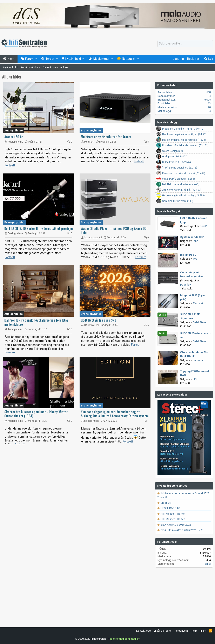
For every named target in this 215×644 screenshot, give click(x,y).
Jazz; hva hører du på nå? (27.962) (182, 190)
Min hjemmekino (167, 107)
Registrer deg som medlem (124, 639)
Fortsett (10, 165)
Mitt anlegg (164, 111)
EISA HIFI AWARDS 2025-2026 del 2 (180, 530)
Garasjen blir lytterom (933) (178, 201)
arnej (208, 564)
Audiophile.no (14, 131)
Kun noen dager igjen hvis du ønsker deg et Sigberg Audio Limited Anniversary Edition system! (115, 414)
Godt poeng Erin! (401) (175, 157)
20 (209, 107)
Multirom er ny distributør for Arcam (106, 137)
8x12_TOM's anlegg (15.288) (179, 179)
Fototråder (164, 103)
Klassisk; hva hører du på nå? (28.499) (184, 173)
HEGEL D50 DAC (169, 508)
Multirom (89, 142)
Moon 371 (165, 503)
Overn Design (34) (173, 151)
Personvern (181, 631)
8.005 (207, 100)
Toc (195, 259)
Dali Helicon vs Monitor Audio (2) (181, 184)
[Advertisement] (77, 479)
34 (209, 96)
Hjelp (194, 631)
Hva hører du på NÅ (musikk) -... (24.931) (185, 134)
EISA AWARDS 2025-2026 (174, 525)
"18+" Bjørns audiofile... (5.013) (180, 168)
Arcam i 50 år (14, 137)
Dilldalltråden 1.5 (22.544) (177, 162)
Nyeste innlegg (167, 122)
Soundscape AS (93, 238)
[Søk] (185, 44)
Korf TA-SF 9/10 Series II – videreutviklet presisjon (39, 228)
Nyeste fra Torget (169, 211)
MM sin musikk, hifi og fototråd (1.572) (184, 140)
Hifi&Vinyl (89, 325)
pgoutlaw (186, 285)
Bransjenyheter (91, 131)
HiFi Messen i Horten (171, 514)
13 (209, 103)
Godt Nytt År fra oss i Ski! (98, 320)
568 (209, 92)
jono (196, 241)
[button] (36, 59)
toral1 (204, 226)
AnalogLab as (15, 233)
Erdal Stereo (200, 322)
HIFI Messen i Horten (171, 519)
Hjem (203, 631)
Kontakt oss (143, 631)
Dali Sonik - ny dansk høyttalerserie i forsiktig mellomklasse (36, 322)
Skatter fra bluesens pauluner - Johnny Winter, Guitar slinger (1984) (36, 414)
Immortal (198, 360)
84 (209, 111)
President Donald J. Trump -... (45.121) (184, 129)
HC (195, 379)
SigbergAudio (92, 421)
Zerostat (198, 303)
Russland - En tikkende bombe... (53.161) (185, 145)
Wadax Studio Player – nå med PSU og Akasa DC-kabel (114, 231)
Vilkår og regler (163, 631)
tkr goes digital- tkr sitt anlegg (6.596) (183, 196)
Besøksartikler (166, 96)
